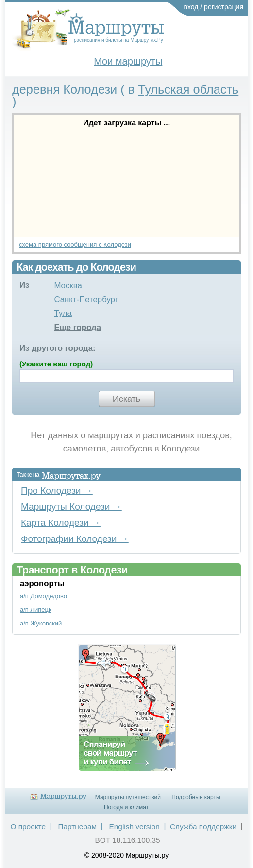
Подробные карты (196, 797)
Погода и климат (126, 807)
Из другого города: (58, 348)
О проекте (28, 826)
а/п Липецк (36, 610)
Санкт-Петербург (86, 300)
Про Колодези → (57, 491)
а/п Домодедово (43, 596)
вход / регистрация (214, 7)
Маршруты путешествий (128, 797)
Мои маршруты (128, 61)
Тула (63, 313)
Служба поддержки (203, 826)
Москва (68, 286)
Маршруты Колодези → (71, 507)
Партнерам (77, 826)
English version (135, 826)
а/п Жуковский (41, 623)
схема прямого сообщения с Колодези (75, 245)
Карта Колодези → (61, 523)
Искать (126, 399)
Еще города (77, 327)
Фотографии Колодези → (75, 539)
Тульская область (188, 89)
